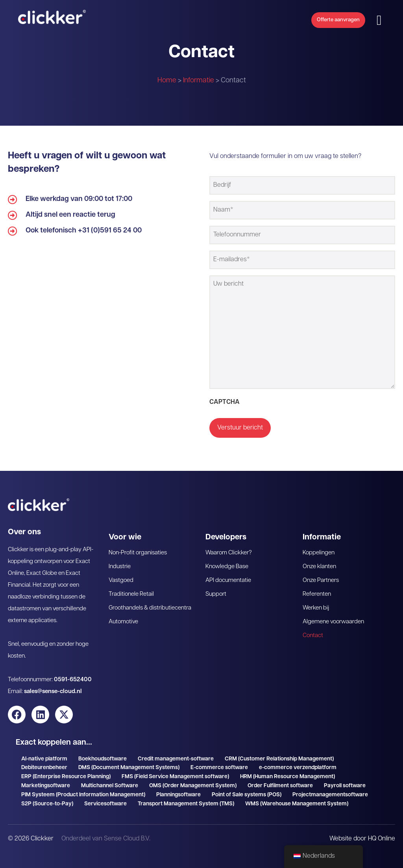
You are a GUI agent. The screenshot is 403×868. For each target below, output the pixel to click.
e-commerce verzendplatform (298, 763)
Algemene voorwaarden (333, 616)
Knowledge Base (227, 561)
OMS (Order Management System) (193, 780)
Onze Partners (321, 575)
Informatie (199, 81)
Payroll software (345, 780)
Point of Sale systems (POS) (247, 789)
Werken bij (316, 603)
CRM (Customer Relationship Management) (279, 754)
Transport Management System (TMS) (186, 798)
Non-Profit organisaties (138, 547)
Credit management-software (176, 754)
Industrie (120, 561)
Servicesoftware (105, 798)
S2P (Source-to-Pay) (47, 798)
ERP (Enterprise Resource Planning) (66, 771)
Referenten (317, 589)
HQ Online (382, 833)
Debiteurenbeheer (44, 763)
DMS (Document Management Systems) (129, 763)
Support (216, 589)
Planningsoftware (178, 789)
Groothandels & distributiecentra (150, 603)
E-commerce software (219, 763)
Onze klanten (319, 561)
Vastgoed (121, 575)
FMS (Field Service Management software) (175, 771)
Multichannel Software (110, 780)
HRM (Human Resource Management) (287, 771)
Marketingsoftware (46, 780)
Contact (313, 630)
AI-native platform (44, 754)
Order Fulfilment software (280, 780)
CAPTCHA (225, 398)
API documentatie (228, 575)
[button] (389, 22)
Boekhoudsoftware (103, 754)
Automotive (123, 616)
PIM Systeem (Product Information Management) (83, 789)
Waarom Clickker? (229, 547)
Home (167, 81)
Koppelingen (319, 547)
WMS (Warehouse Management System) (297, 798)
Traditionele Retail (131, 589)
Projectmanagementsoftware (330, 789)
